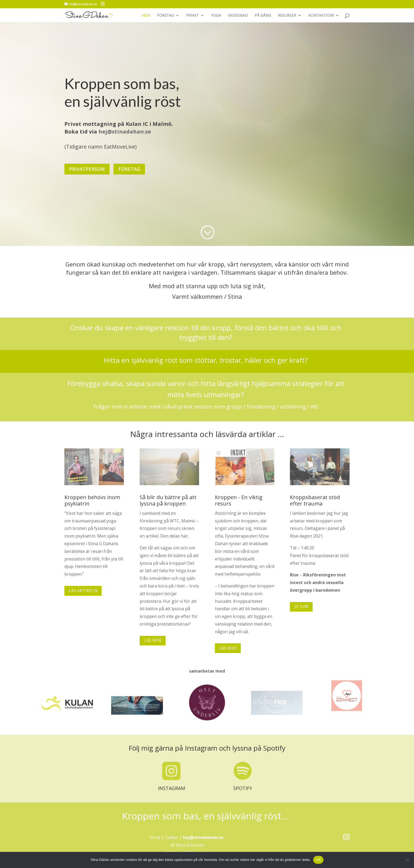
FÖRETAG (166, 16)
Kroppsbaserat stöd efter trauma (315, 500)
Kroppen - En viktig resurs (239, 500)
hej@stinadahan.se (125, 127)
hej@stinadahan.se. (204, 837)
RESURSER (287, 16)
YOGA (216, 16)
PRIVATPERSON (87, 165)
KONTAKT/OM (321, 16)
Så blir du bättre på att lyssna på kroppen (168, 500)
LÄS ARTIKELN (83, 591)
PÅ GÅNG (263, 16)
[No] (407, 860)
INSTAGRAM (171, 788)
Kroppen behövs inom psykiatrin (92, 500)
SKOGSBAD (238, 16)
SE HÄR (301, 607)
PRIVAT (192, 16)
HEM (146, 16)
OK (318, 860)
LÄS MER (153, 640)
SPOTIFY (243, 788)
